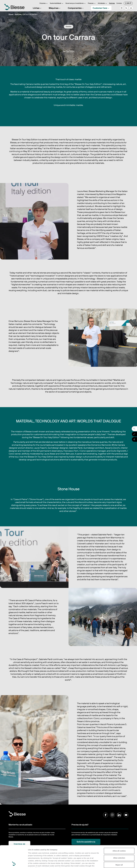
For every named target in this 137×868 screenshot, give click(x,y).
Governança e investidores (76, 3)
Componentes (76, 8)
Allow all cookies (119, 830)
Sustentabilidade (57, 3)
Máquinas (55, 8)
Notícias (112, 3)
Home (11, 14)
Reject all (119, 844)
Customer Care (101, 8)
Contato (119, 3)
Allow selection (119, 837)
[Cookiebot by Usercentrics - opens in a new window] (14, 864)
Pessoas (92, 3)
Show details (33, 864)
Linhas (37, 8)
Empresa (44, 3)
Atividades (103, 3)
